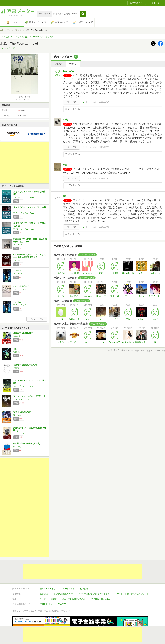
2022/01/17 (104, 102)
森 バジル (17, 415)
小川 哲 (16, 368)
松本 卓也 (17, 447)
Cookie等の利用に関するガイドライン (95, 594)
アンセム (17, 270)
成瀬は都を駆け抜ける (23, 333)
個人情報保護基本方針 (63, 594)
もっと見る (37, 319)
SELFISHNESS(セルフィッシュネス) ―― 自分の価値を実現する (30, 256)
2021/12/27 (104, 147)
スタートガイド (68, 589)
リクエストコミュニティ (102, 599)
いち (66, 119)
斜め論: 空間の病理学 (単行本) (27, 444)
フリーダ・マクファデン (23, 386)
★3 (83, 102)
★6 (83, 147)
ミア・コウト (19, 433)
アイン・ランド (14, 30)
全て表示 (58, 64)
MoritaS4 (68, 71)
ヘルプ (43, 599)
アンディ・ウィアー (21, 399)
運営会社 (44, 594)
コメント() (91, 102)
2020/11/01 (104, 178)
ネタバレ (73, 64)
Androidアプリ (46, 604)
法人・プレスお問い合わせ (74, 599)
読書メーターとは (48, 589)
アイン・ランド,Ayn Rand (24, 197)
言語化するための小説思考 (25, 365)
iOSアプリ (62, 604)
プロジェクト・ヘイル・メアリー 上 (29, 396)
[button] (83, 14)
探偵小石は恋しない (22, 412)
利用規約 (84, 589)
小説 (15, 349)
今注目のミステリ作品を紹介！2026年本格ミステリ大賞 (29, 37)
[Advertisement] (25, 163)
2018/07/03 (104, 227)
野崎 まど (17, 352)
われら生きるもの (21, 286)
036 (65, 165)
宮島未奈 (17, 336)
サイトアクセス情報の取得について (133, 594)
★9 (83, 227)
